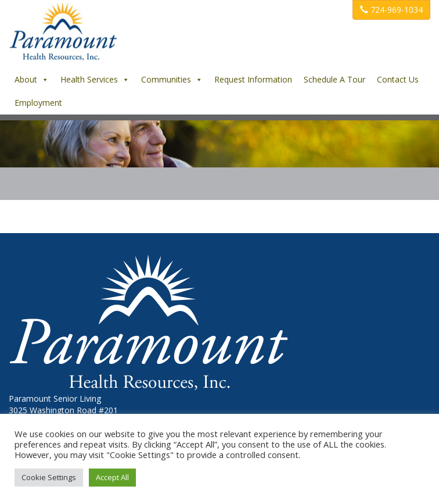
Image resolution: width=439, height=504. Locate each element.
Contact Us (398, 79)
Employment (38, 103)
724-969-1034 (391, 10)
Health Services (95, 79)
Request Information (253, 79)
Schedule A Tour (334, 79)
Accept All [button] (112, 477)
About (32, 79)
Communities (172, 79)
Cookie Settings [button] (49, 477)
